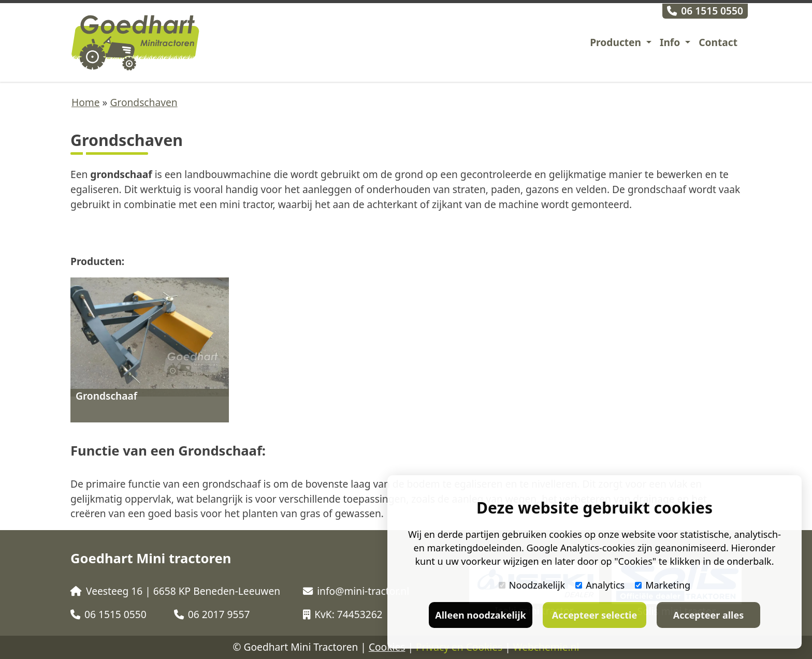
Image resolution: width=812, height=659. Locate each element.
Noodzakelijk (532, 585)
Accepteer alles (708, 615)
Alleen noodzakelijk (480, 615)
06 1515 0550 (705, 11)
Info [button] (671, 42)
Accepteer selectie (594, 615)
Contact (718, 42)
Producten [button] (617, 42)
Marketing (663, 585)
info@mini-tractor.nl (356, 591)
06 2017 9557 (212, 614)
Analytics (600, 585)
